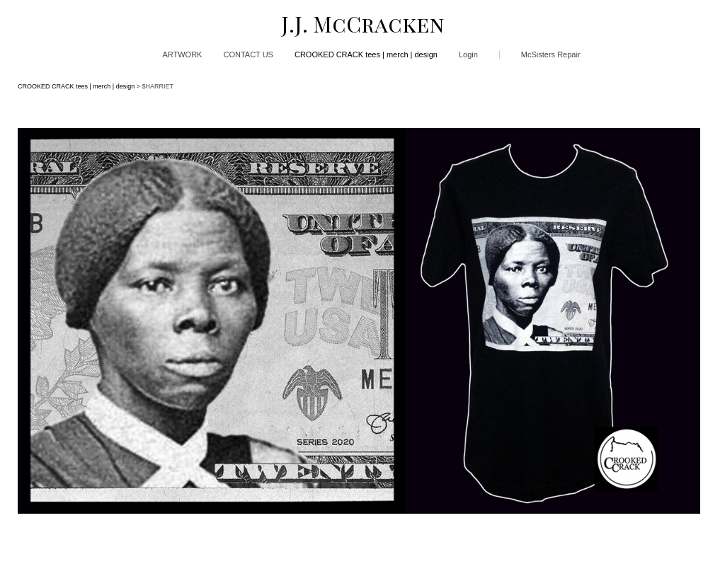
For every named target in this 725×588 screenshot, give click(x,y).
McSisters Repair (551, 54)
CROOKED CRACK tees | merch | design (366, 54)
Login (468, 54)
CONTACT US (248, 54)
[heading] (362, 24)
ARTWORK (182, 54)
